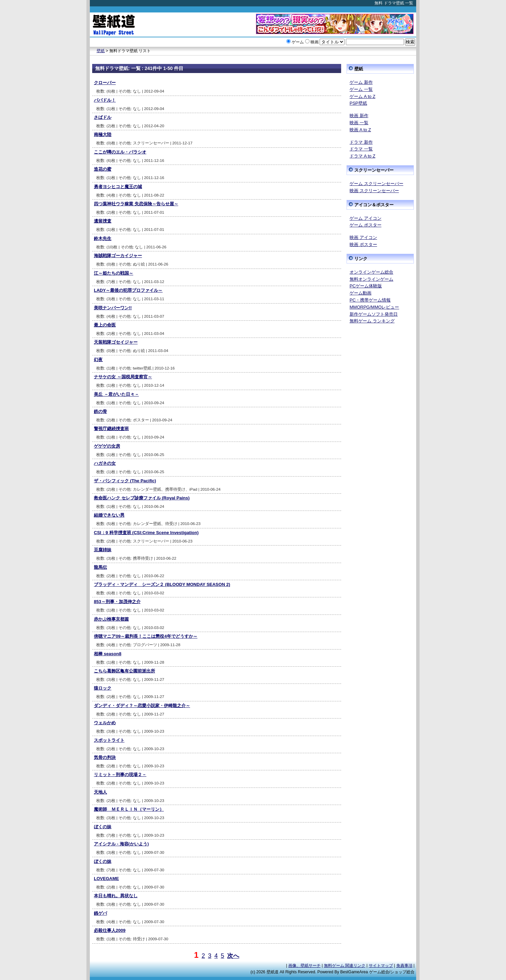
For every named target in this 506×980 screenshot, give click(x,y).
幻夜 (98, 360)
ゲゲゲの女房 (107, 446)
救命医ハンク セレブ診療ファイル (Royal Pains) (142, 498)
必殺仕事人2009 (110, 930)
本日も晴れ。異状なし (116, 896)
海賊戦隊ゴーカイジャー (118, 256)
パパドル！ (105, 100)
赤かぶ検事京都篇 (111, 619)
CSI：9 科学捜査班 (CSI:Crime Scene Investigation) (146, 533)
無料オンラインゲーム (371, 279)
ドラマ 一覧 (361, 149)
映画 (315, 42)
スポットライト (109, 740)
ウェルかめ (105, 723)
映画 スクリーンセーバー (374, 191)
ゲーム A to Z (363, 96)
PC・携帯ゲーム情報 (370, 300)
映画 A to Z (360, 130)
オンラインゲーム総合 (371, 272)
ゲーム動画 (360, 293)
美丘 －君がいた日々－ (116, 394)
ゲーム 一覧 (361, 89)
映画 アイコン (363, 237)
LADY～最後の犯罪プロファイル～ (128, 290)
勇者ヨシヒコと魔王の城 (118, 187)
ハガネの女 (105, 463)
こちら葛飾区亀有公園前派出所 (124, 671)
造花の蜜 (103, 169)
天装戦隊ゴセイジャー (116, 342)
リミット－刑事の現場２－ (120, 775)
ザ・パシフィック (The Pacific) (125, 481)
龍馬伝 (100, 567)
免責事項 (404, 966)
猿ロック (103, 688)
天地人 (100, 792)
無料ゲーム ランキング (372, 321)
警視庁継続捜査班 (111, 429)
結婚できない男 (109, 515)
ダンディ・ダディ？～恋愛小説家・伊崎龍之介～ (142, 706)
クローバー (105, 83)
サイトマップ (381, 966)
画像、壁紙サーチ (304, 966)
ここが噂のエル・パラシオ (120, 152)
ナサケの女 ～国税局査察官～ (123, 377)
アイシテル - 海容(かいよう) (121, 844)
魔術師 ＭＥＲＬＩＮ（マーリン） (129, 809)
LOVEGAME (106, 879)
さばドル (103, 117)
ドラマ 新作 (361, 142)
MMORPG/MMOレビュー (374, 307)
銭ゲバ (100, 913)
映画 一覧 (359, 123)
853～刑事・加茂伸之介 (117, 602)
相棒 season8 (108, 654)
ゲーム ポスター (366, 225)
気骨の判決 (105, 757)
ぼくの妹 (103, 827)
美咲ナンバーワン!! (113, 308)
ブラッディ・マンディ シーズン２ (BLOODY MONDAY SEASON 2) (162, 584)
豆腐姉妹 (103, 550)
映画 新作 (359, 116)
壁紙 (101, 51)
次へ (233, 956)
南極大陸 (103, 134)
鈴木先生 (103, 238)
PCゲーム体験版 (366, 286)
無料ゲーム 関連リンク (345, 966)
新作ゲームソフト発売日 (374, 314)
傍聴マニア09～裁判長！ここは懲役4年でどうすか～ (146, 636)
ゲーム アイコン (366, 218)
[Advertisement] (380, 431)
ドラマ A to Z (363, 156)
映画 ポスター (363, 244)
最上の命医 (105, 325)
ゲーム (298, 42)
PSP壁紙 (358, 103)
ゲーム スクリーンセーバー (376, 184)
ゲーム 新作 (361, 82)
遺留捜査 (103, 221)
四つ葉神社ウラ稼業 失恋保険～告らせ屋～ (136, 204)
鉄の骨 (100, 411)
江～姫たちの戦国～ (114, 273)
